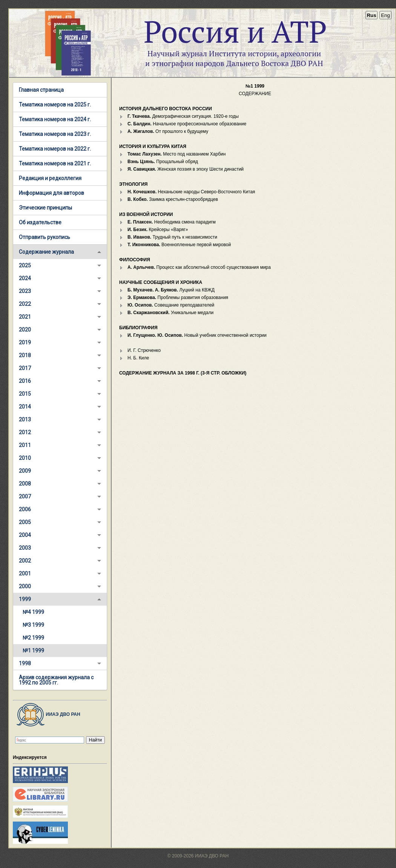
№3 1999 (33, 625)
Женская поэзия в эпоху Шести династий (186, 169)
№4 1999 (33, 612)
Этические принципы (45, 208)
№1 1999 (33, 651)
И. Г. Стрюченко (144, 350)
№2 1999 (33, 638)
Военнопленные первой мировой (179, 245)
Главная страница (41, 90)
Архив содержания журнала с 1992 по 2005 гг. (56, 680)
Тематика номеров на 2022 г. (55, 149)
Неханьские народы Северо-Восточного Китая (191, 192)
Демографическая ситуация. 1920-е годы (183, 116)
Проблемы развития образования (178, 298)
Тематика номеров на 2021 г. (55, 163)
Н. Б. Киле (138, 358)
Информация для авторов (51, 193)
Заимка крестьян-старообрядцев (173, 199)
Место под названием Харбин (177, 154)
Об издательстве (40, 222)
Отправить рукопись (45, 237)
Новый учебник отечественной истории (197, 335)
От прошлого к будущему (168, 131)
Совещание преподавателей (171, 305)
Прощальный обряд (163, 162)
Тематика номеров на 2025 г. (55, 105)
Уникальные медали (170, 313)
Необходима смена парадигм (172, 222)
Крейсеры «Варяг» (158, 230)
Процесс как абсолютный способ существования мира (199, 267)
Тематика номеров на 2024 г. (55, 119)
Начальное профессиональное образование (187, 124)
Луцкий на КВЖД (171, 290)
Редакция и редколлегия (50, 178)
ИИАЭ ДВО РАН (47, 714)
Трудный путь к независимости (172, 237)
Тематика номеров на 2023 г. (55, 134)
